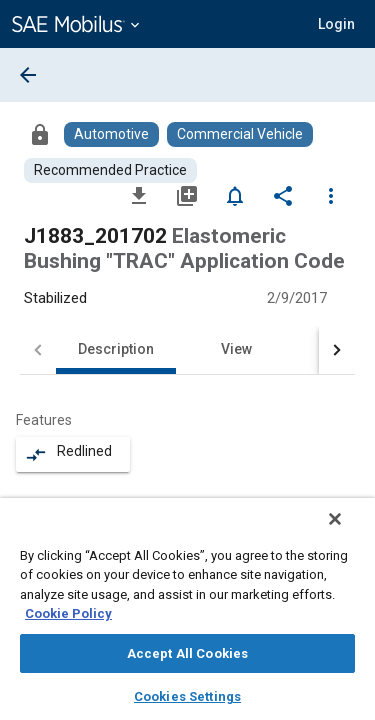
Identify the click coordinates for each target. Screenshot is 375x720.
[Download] (139, 195)
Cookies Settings (187, 696)
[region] (187, 615)
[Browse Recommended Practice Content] (110, 170)
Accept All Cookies (187, 653)
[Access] (40, 134)
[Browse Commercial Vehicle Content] (240, 134)
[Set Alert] (235, 195)
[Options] (331, 195)
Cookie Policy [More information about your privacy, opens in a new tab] (68, 613)
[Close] (349, 532)
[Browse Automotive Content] (111, 134)
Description (116, 349)
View (236, 349)
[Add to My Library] (187, 195)
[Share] (283, 195)
